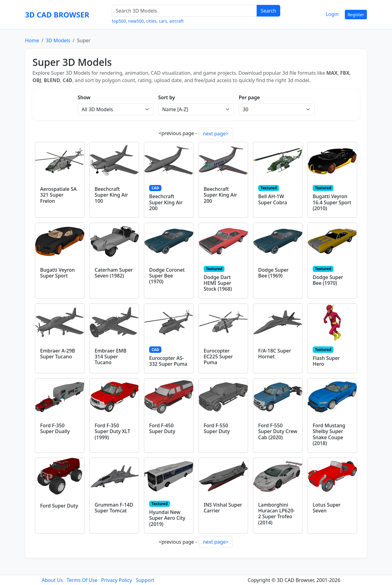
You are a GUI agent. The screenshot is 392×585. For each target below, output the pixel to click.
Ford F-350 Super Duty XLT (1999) (112, 431)
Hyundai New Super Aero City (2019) (167, 518)
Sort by (167, 97)
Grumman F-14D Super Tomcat (114, 508)
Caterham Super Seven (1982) (114, 273)
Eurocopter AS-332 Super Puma (168, 361)
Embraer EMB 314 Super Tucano (111, 357)
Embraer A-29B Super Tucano (58, 354)
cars (163, 21)
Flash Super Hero (326, 361)
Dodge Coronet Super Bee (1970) (167, 276)
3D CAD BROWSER (57, 15)
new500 (136, 21)
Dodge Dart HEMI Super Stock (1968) (218, 283)
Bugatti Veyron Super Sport (57, 273)
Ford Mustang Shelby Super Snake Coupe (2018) (329, 434)
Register (356, 15)
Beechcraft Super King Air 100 (111, 195)
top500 (119, 21)
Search (268, 11)
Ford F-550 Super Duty (217, 428)
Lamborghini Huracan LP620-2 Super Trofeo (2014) (277, 514)
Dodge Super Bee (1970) (328, 280)
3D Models (58, 40)
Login (332, 14)
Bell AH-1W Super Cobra (273, 199)
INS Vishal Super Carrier (223, 508)
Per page (249, 97)
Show (84, 97)
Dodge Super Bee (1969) (273, 273)
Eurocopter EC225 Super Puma (218, 357)
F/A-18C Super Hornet (275, 354)
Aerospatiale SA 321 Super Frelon (58, 195)
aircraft (177, 21)
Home (32, 40)
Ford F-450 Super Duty (162, 428)
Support (145, 580)
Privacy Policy (117, 580)
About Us (52, 580)
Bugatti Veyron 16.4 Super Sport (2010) (332, 202)
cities (151, 21)
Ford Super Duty (59, 506)
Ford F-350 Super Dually (55, 428)
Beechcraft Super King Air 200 (166, 202)
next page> (216, 134)
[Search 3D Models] (184, 11)
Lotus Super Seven (327, 508)
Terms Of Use (82, 580)
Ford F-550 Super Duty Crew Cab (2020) (278, 431)
